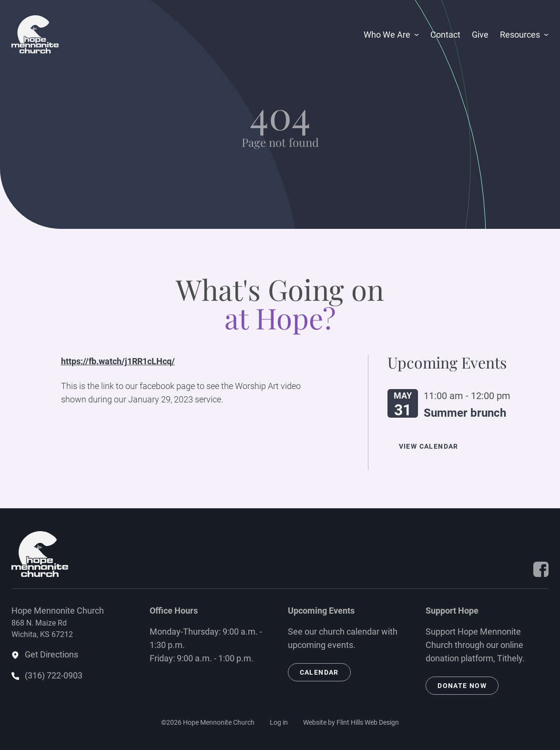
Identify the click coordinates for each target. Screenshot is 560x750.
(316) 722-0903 (54, 675)
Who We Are (387, 35)
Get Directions (51, 654)
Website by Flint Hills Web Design (351, 722)
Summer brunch (465, 413)
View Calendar (429, 446)
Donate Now (462, 686)
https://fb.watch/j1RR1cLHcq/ (118, 361)
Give (480, 35)
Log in (279, 722)
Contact (445, 35)
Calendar (319, 672)
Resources (520, 35)
